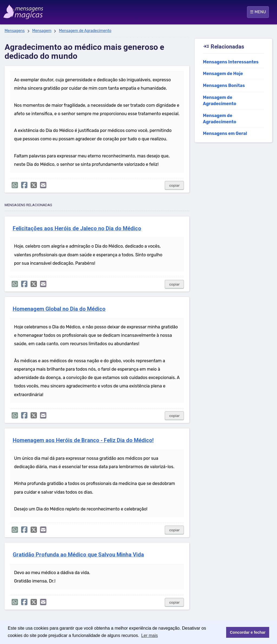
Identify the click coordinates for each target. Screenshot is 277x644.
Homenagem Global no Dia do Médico (59, 309)
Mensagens (15, 31)
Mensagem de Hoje (223, 74)
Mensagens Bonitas (224, 85)
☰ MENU (258, 12)
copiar (174, 185)
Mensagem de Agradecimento (85, 31)
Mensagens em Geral (225, 133)
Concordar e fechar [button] (248, 632)
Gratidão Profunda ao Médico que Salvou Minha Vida (78, 555)
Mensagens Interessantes (231, 62)
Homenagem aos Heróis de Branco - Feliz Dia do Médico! (83, 440)
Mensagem (42, 31)
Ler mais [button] (149, 635)
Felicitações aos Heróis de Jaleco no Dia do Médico (77, 229)
